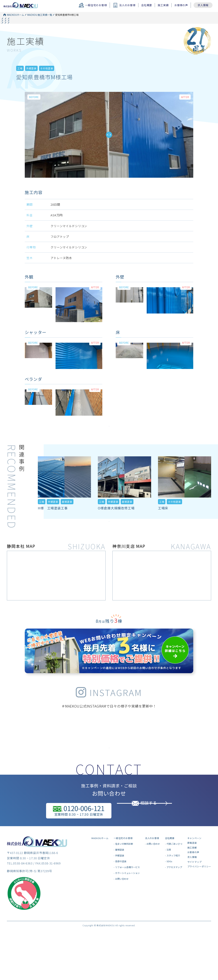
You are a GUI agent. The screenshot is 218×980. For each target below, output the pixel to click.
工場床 (163, 524)
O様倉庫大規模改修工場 (116, 524)
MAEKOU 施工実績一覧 (40, 15)
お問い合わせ (122, 908)
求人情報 (203, 5)
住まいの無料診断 (124, 873)
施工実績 (163, 5)
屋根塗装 (67, 518)
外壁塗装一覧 (60, 26)
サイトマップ (195, 891)
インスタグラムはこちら (109, 773)
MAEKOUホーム (15, 15)
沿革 (169, 879)
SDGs (169, 890)
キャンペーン (194, 867)
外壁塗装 (31, 79)
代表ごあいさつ (174, 873)
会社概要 (147, 5)
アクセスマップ (174, 896)
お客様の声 (181, 5)
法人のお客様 (152, 867)
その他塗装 (47, 79)
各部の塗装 (121, 890)
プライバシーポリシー (199, 896)
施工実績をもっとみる (109, 438)
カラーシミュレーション (127, 902)
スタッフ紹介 (173, 885)
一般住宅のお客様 (123, 867)
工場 (20, 79)
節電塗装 (192, 872)
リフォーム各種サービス (127, 896)
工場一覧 (57, 20)
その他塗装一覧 (61, 31)
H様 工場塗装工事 (53, 524)
